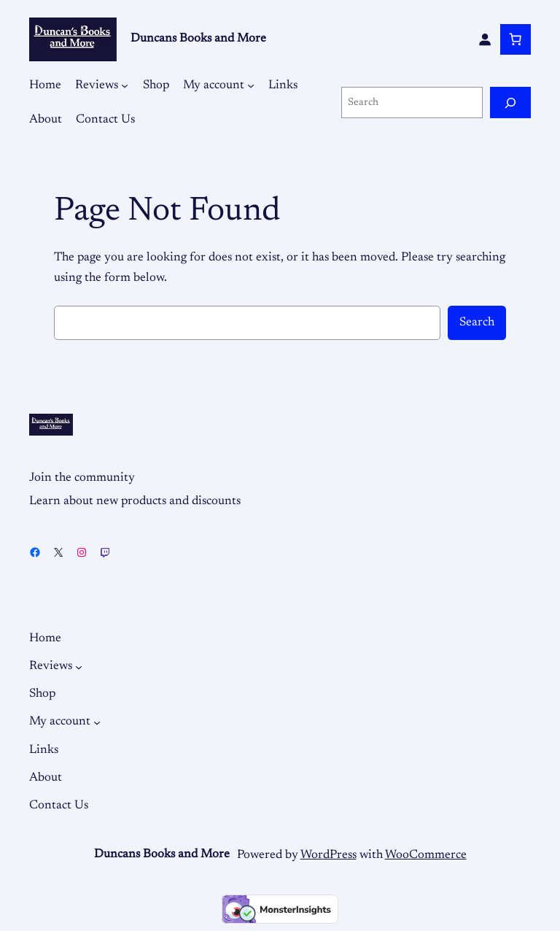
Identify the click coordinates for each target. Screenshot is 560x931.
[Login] (485, 39)
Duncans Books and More (198, 39)
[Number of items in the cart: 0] (516, 39)
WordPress (328, 855)
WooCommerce (426, 855)
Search (477, 322)
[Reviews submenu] (125, 85)
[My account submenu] (251, 85)
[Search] (510, 103)
